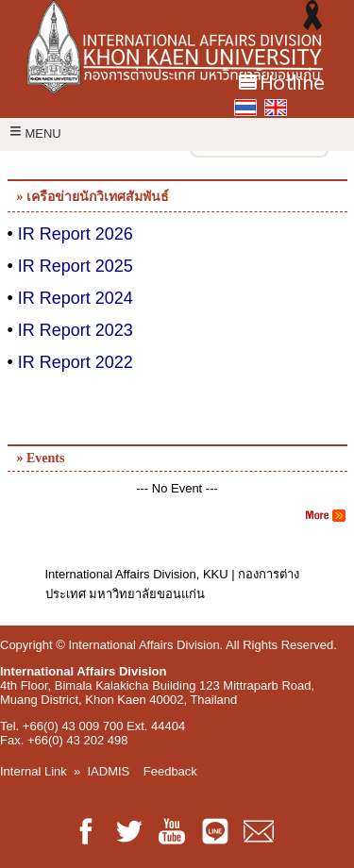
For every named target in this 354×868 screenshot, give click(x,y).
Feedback (170, 771)
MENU (35, 134)
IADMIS (109, 771)
